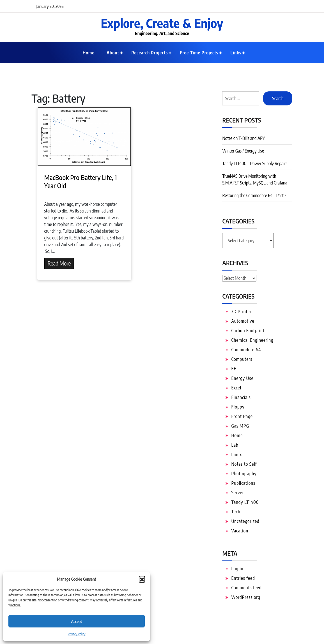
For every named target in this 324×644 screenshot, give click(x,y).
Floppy (238, 407)
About (113, 53)
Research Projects (150, 53)
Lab (235, 445)
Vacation (240, 531)
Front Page (242, 416)
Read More (59, 263)
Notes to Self (244, 464)
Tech (236, 512)
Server (237, 493)
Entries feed (243, 578)
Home (89, 53)
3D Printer (241, 311)
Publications (243, 483)
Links (236, 53)
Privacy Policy (77, 634)
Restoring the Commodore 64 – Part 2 (254, 195)
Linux (236, 454)
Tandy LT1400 (245, 502)
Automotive (243, 321)
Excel (236, 388)
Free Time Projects (199, 53)
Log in (237, 569)
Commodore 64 (246, 350)
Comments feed (246, 588)
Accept (76, 621)
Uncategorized (245, 521)
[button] (142, 579)
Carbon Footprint (248, 331)
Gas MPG (240, 426)
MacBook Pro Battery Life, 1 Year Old (81, 181)
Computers (242, 359)
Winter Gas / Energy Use (243, 151)
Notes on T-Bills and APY (243, 138)
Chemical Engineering (252, 340)
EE (234, 369)
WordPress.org (246, 597)
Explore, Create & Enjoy (162, 23)
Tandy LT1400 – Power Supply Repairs (255, 163)
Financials (241, 397)
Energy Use (242, 378)
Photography (244, 474)
